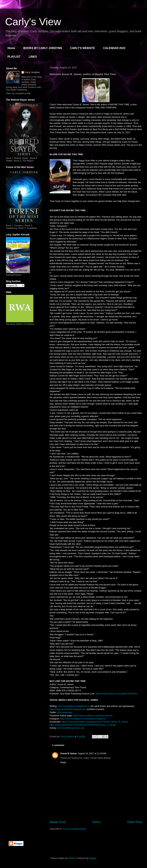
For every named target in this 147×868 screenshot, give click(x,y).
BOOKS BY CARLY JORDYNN (43, 48)
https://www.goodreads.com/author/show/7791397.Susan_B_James (94, 722)
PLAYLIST (14, 57)
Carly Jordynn (32, 72)
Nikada (72, 858)
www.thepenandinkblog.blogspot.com (68, 709)
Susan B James (69, 753)
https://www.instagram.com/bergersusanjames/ (83, 719)
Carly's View (33, 22)
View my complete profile (18, 93)
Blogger (93, 858)
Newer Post (58, 822)
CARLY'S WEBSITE (82, 48)
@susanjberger (65, 712)
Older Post (135, 822)
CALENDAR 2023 (114, 48)
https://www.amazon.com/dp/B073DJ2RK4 (116, 694)
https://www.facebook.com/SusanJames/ (92, 716)
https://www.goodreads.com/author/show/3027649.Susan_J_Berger (83, 725)
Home (11, 48)
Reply (63, 762)
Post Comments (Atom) (75, 829)
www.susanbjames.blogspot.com (74, 706)
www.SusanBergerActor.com (71, 728)
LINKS (33, 57)
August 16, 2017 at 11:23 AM (92, 753)
